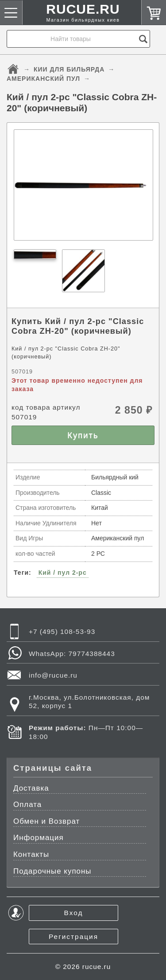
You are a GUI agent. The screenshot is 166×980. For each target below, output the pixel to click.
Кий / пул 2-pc (63, 573)
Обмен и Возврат (46, 821)
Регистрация (73, 937)
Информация (39, 838)
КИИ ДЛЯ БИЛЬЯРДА (69, 69)
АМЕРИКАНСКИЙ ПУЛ (43, 79)
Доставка (31, 788)
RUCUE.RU (83, 15)
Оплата (27, 805)
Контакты (31, 854)
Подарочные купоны (52, 871)
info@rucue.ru (53, 675)
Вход (74, 913)
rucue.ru (97, 967)
